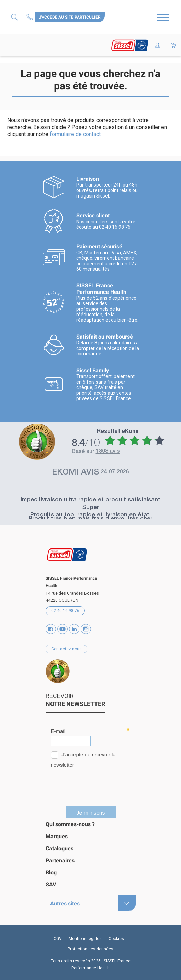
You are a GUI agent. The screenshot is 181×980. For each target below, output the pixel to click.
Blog (51, 872)
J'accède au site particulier (70, 17)
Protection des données (90, 949)
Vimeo (74, 629)
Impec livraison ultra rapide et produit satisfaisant (90, 500)
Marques (57, 836)
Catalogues (60, 848)
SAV (51, 885)
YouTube (63, 629)
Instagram (86, 629)
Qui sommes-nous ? (70, 824)
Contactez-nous (31, 17)
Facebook (51, 629)
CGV (58, 939)
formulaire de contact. (76, 134)
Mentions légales (85, 939)
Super (90, 508)
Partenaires (60, 860)
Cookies (116, 939)
